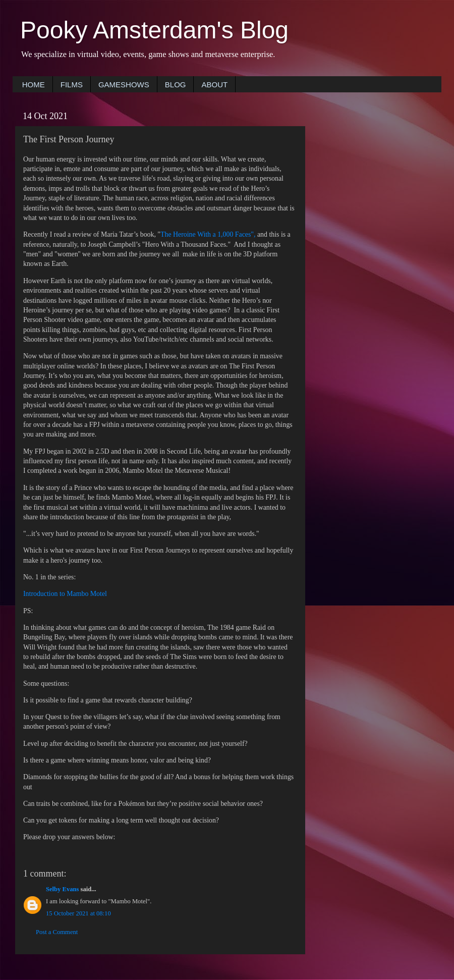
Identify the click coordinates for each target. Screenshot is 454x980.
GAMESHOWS (124, 85)
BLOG (176, 85)
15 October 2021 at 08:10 (78, 913)
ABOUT (214, 85)
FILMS (72, 85)
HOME (34, 85)
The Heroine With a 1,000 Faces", (208, 234)
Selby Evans (62, 889)
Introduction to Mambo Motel (65, 594)
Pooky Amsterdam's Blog (154, 30)
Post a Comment (57, 932)
